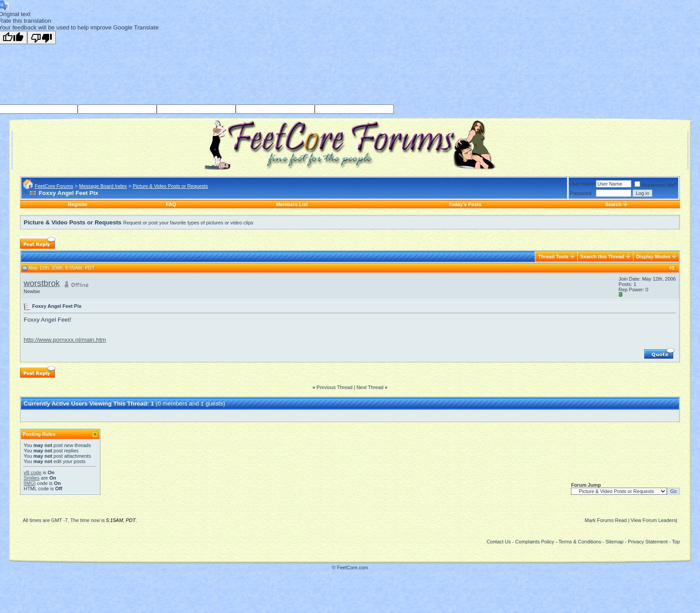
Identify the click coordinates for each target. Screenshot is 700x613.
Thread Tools (553, 257)
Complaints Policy (535, 542)
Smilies (31, 478)
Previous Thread (335, 387)
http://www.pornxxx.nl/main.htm (65, 340)
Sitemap (614, 542)
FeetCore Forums (54, 186)
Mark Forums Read (606, 520)
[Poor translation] (42, 37)
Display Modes (653, 257)
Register (78, 204)
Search (614, 204)
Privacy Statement (648, 542)
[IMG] (30, 483)
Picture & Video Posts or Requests (170, 186)
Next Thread (370, 387)
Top (676, 542)
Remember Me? (656, 185)
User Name (583, 184)
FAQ (171, 204)
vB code (33, 472)
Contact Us (499, 542)
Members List (292, 204)
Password (581, 193)
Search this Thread (602, 257)
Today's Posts (465, 204)
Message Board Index (103, 186)
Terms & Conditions (580, 542)
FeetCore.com (353, 567)
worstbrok (42, 283)
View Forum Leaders (653, 520)
